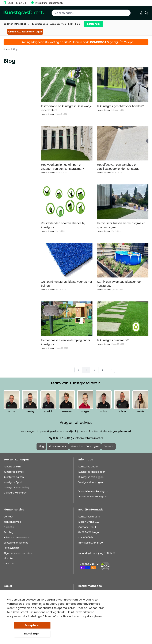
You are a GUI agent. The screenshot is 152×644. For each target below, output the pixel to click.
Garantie (9, 527)
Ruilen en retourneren (16, 537)
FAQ (71, 24)
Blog (78, 24)
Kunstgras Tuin (12, 467)
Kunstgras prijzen (88, 467)
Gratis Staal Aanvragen (85, 446)
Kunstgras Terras (14, 472)
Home (7, 49)
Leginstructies (40, 24)
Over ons (9, 564)
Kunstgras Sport (13, 482)
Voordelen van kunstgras (93, 491)
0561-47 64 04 (60, 438)
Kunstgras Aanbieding (16, 487)
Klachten (9, 558)
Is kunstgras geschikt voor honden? (120, 106)
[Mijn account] (141, 13)
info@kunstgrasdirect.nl (49, 3)
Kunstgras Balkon (14, 477)
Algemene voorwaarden (18, 553)
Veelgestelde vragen (91, 482)
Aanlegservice (58, 24)
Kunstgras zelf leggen (91, 477)
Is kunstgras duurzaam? (113, 340)
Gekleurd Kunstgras (15, 493)
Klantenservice (58, 446)
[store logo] (24, 13)
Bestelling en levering (16, 543)
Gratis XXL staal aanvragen (25, 32)
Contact (109, 446)
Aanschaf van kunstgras (92, 497)
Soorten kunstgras (17, 24)
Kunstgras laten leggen (92, 472)
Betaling (8, 532)
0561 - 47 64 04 (17, 3)
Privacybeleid (11, 548)
